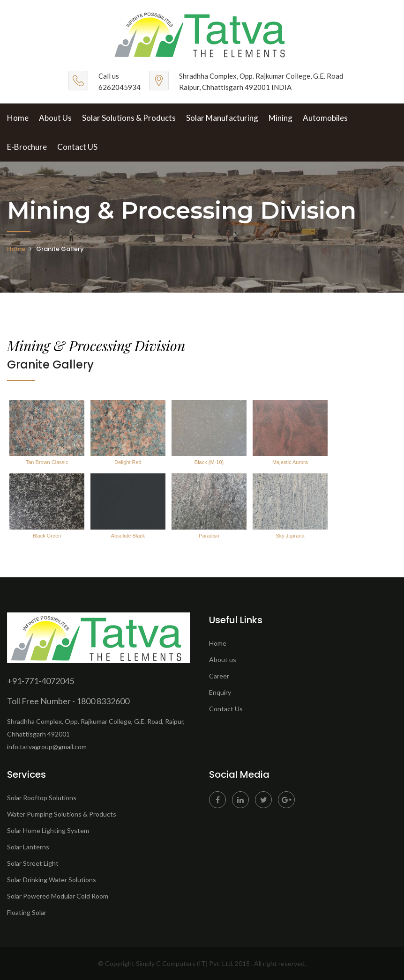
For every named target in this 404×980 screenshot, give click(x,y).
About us (223, 659)
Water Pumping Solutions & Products (62, 814)
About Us (55, 118)
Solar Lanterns (28, 847)
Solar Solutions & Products (129, 118)
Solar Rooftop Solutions (42, 798)
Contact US (77, 147)
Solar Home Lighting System (48, 830)
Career (219, 676)
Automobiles (325, 118)
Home (18, 118)
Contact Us (226, 709)
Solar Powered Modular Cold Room (58, 896)
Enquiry (220, 692)
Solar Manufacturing (222, 118)
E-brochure (27, 147)
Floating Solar (27, 912)
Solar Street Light (33, 863)
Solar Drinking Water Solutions (52, 880)
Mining (281, 118)
